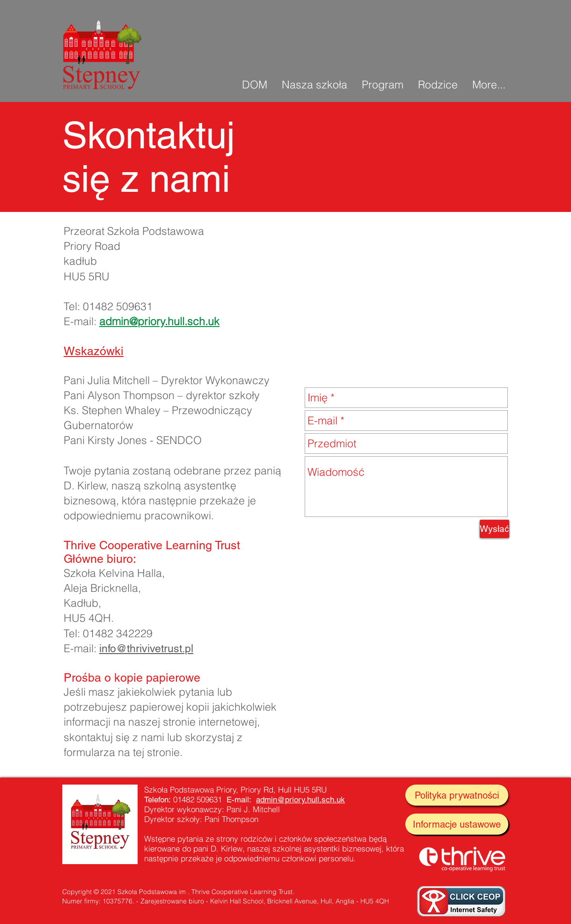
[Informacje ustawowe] (457, 824)
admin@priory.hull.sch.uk (159, 321)
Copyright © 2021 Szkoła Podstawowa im (124, 892)
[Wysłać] (494, 529)
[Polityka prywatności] (457, 795)
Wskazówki (94, 351)
